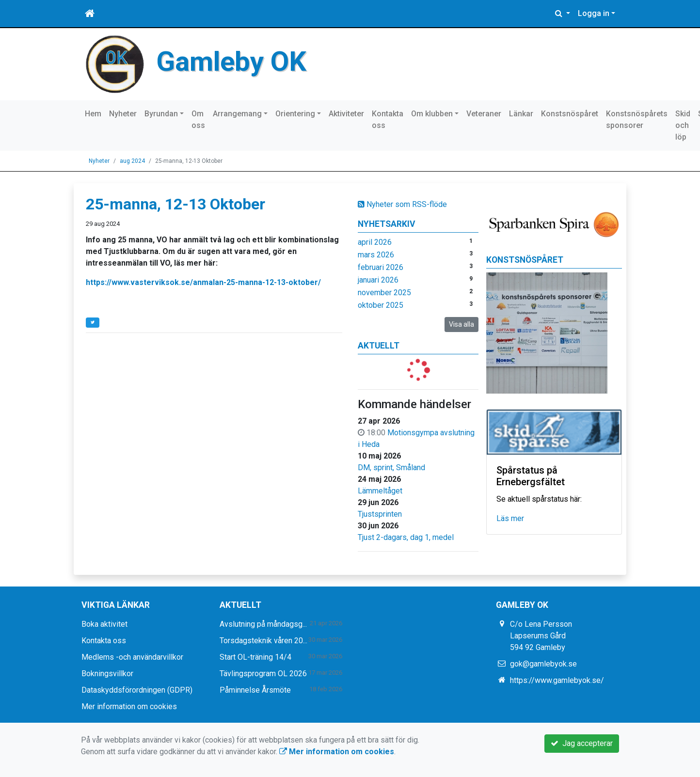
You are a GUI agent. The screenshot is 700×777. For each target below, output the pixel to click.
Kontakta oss (388, 119)
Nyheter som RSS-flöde (402, 204)
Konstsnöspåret (570, 114)
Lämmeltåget (380, 491)
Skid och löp (683, 125)
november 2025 (384, 293)
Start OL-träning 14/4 (255, 657)
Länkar (521, 114)
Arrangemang (237, 114)
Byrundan (161, 114)
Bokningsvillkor (107, 674)
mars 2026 (376, 255)
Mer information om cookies (129, 706)
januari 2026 (378, 280)
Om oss (198, 119)
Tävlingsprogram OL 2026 (263, 674)
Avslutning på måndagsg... (263, 624)
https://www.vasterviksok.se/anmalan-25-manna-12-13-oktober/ (203, 282)
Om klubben (432, 114)
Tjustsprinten (380, 514)
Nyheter (123, 114)
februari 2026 (381, 267)
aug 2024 (132, 161)
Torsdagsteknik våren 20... (263, 641)
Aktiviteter (346, 114)
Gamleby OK (233, 61)
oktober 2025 (381, 305)
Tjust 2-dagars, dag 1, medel (406, 537)
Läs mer (510, 518)
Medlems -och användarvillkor (132, 657)
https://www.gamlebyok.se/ (557, 680)
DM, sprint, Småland (391, 468)
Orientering (295, 114)
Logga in (594, 13)
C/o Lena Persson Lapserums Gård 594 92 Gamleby (541, 636)
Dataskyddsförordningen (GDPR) (137, 690)
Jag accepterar (582, 743)
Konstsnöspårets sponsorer (637, 119)
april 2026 (375, 242)
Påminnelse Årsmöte (255, 690)
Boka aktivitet (104, 624)
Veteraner (484, 114)
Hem (93, 114)
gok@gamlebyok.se (543, 664)
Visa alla (461, 324)
